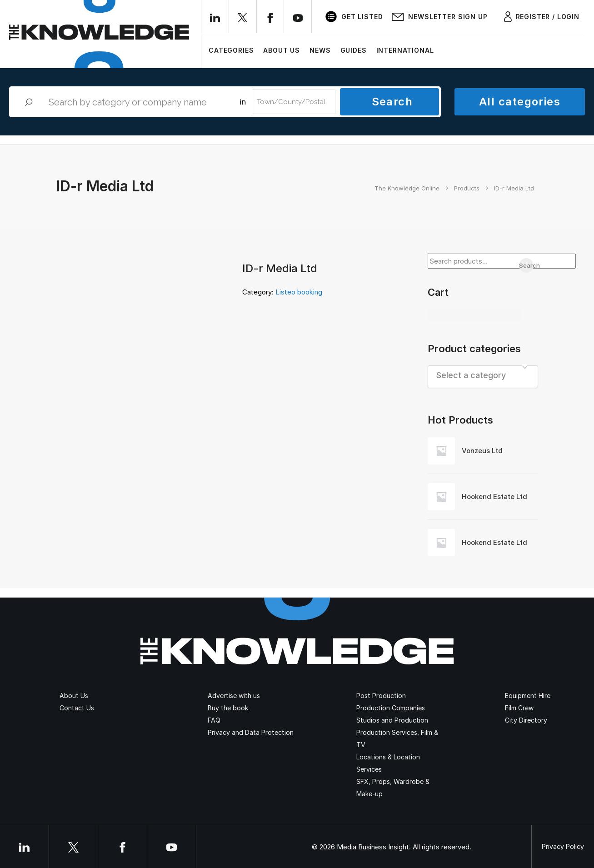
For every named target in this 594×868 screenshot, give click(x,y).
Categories (231, 50)
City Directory (526, 720)
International (405, 50)
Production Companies (391, 708)
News (320, 50)
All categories (520, 102)
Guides (354, 50)
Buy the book (228, 708)
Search (392, 102)
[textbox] (483, 375)
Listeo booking (299, 292)
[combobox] (483, 377)
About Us (282, 50)
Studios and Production (392, 720)
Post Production (381, 696)
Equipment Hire (528, 696)
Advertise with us (234, 696)
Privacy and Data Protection (251, 732)
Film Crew (519, 708)
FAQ (214, 720)
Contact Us (77, 708)
